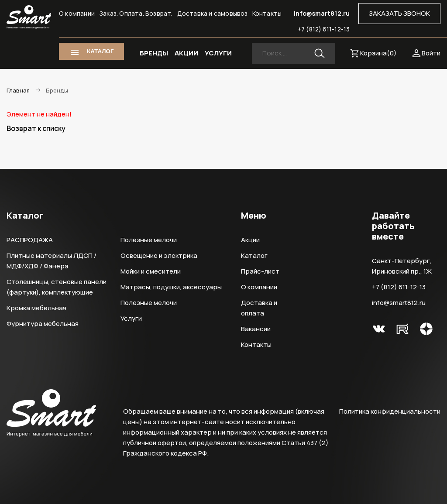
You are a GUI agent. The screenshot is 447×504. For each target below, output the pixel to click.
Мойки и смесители (151, 271)
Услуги (131, 318)
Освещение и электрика (159, 255)
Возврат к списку (36, 128)
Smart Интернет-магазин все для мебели (29, 17)
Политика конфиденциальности (390, 411)
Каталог (254, 255)
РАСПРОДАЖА (30, 240)
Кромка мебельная (36, 308)
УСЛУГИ (218, 53)
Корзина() (378, 53)
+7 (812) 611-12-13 (324, 29)
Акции (250, 240)
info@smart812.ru (322, 13)
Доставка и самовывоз (213, 13)
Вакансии (256, 329)
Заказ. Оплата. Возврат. (136, 13)
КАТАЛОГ (100, 51)
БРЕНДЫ (154, 53)
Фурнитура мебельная (43, 324)
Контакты (267, 13)
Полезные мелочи (149, 240)
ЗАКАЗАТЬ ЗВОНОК (399, 13)
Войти (431, 53)
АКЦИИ (186, 53)
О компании (77, 13)
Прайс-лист (260, 271)
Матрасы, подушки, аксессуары (171, 287)
